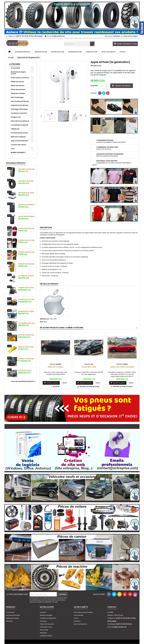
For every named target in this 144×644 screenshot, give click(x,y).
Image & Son (16, 117)
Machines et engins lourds (18, 73)
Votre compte (81, 607)
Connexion (116, 36)
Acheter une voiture (57, 52)
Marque (94, 66)
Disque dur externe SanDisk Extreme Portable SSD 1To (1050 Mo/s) (27, 205)
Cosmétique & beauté (19, 125)
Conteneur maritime (19, 113)
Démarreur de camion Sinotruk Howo (27, 311)
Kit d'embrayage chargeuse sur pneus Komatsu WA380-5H (27, 323)
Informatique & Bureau (20, 101)
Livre (13, 149)
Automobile (15, 68)
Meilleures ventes (13, 618)
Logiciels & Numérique (20, 105)
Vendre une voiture (41, 52)
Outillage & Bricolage (19, 109)
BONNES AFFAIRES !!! (18, 153)
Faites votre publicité (108, 52)
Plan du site (44, 630)
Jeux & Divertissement (19, 141)
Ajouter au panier (121, 86)
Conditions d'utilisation (48, 618)
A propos (43, 621)
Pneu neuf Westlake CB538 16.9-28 (27, 181)
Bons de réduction (80, 624)
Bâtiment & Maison (18, 137)
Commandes (79, 615)
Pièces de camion (18, 86)
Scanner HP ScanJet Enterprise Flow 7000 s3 (27, 276)
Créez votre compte (130, 36)
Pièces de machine (18, 89)
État (42, 322)
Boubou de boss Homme (27, 228)
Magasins (43, 633)
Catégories (15, 64)
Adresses (77, 621)
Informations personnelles (83, 612)
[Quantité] (102, 86)
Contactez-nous (46, 627)
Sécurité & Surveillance (20, 121)
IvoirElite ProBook (46, 636)
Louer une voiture (91, 52)
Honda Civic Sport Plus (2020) (122, 367)
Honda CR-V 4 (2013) (55, 367)
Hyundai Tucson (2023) (27, 359)
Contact (123, 52)
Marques (9, 621)
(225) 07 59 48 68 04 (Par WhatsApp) (29, 36)
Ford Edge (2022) (25, 371)
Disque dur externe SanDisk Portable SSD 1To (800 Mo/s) (27, 216)
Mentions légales (46, 615)
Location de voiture (18, 145)
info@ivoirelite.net (58, 36)
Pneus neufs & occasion (20, 78)
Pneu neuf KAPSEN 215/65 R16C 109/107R (27, 169)
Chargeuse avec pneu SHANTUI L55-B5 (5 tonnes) (27, 299)
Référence (44, 319)
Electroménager (17, 97)
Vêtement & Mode (18, 93)
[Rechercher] (79, 44)
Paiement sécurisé (47, 624)
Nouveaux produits (16, 163)
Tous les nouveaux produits (24, 382)
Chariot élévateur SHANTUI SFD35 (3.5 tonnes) (27, 288)
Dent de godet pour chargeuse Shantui (27, 347)
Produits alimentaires (19, 133)
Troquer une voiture (75, 52)
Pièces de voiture (17, 82)
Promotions (10, 612)
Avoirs (76, 618)
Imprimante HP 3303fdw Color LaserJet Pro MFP (27, 193)
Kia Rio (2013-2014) (89, 367)
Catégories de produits (23, 52)
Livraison (43, 612)
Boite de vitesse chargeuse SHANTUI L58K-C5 (27, 335)
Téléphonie (15, 129)
